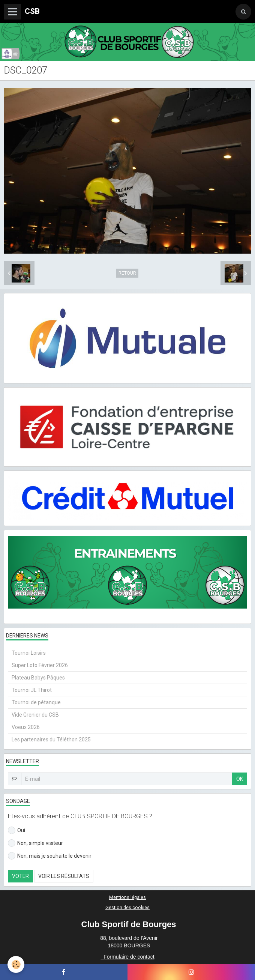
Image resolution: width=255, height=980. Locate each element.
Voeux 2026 (26, 727)
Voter (20, 876)
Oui (16, 830)
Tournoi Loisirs (29, 653)
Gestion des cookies (127, 907)
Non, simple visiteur (35, 843)
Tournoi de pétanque (36, 702)
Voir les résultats (64, 876)
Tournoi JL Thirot (32, 690)
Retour (127, 273)
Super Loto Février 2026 (40, 665)
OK (240, 779)
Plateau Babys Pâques (38, 678)
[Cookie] (16, 964)
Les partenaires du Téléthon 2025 (51, 740)
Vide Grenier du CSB (35, 715)
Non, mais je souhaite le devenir (50, 856)
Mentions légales (127, 897)
